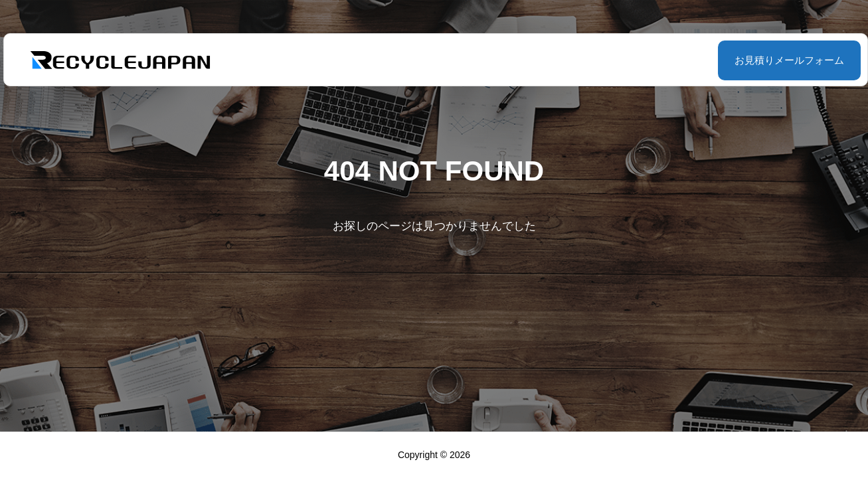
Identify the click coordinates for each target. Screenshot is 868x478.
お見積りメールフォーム (756, 60)
